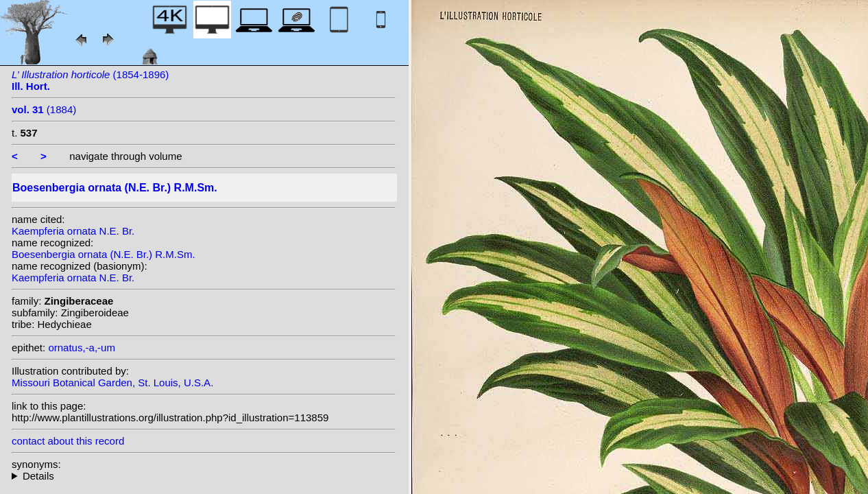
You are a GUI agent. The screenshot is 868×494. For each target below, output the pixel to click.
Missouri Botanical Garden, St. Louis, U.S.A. (112, 383)
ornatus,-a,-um (82, 348)
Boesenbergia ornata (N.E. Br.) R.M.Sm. (104, 254)
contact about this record (68, 441)
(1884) (44, 109)
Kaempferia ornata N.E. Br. (73, 231)
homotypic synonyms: (204, 476)
